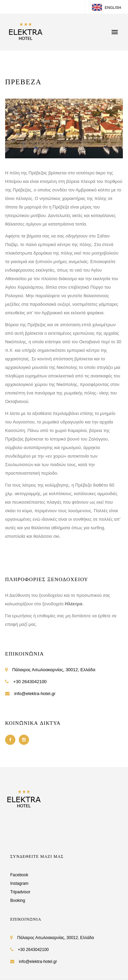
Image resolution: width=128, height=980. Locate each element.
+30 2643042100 (30, 682)
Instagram (19, 883)
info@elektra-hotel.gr (35, 694)
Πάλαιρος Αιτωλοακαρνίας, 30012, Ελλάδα (54, 670)
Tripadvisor (20, 892)
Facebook (19, 875)
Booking (18, 900)
